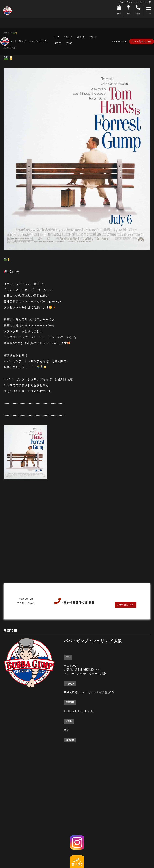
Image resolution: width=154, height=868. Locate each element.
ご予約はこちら (126, 605)
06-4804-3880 (119, 41)
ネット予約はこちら (142, 41)
